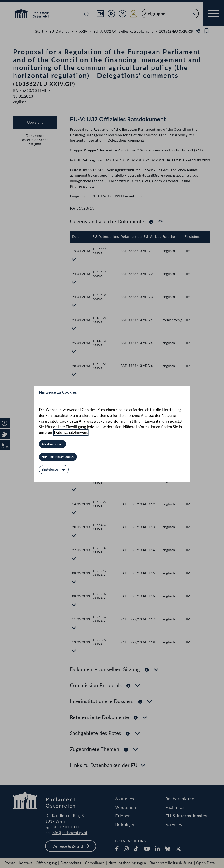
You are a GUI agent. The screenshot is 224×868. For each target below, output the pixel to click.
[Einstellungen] (54, 470)
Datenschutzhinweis (71, 432)
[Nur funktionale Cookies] (58, 457)
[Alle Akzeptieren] (52, 444)
